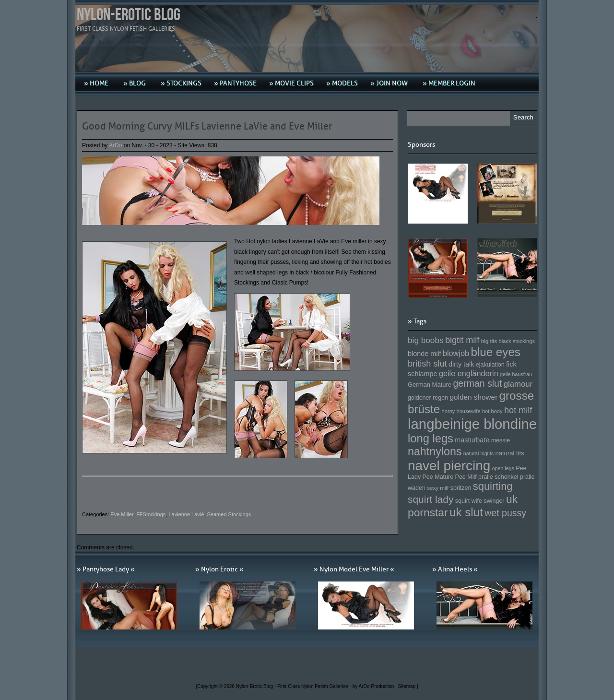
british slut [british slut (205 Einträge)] (427, 364)
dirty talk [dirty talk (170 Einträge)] (461, 364)
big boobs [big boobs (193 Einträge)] (426, 340)
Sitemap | (408, 686)
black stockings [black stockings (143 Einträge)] (517, 341)
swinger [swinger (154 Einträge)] (494, 501)
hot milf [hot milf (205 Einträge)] (518, 410)
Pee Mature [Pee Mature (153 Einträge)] (438, 477)
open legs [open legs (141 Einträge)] (503, 468)
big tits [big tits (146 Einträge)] (489, 341)
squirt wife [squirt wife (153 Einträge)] (469, 501)
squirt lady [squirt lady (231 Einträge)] (431, 499)
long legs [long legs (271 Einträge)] (431, 439)
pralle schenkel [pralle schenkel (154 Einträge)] (498, 477)
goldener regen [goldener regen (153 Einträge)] (428, 398)
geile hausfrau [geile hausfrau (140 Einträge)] (516, 374)
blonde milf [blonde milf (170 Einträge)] (425, 354)
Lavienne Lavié (186, 514)
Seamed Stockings (229, 514)
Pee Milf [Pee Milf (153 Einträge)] (466, 477)
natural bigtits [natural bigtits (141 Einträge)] (478, 453)
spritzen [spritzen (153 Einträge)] (461, 488)
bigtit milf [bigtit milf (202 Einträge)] (462, 340)
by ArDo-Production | (375, 686)
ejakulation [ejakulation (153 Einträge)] (490, 365)
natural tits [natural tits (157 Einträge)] (510, 453)
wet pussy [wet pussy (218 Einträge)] (505, 513)
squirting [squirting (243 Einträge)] (493, 486)
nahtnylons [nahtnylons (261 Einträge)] (435, 451)
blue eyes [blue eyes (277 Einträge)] (496, 352)
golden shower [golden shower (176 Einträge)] (474, 397)
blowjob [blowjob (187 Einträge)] (456, 353)
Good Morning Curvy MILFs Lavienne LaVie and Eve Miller (207, 126)
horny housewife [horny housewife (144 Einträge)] (461, 411)
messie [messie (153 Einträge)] (501, 440)
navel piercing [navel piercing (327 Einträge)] (449, 466)
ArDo (115, 145)
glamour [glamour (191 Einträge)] (518, 384)
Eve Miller (122, 514)
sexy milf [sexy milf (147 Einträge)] (438, 488)
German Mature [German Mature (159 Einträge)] (430, 385)
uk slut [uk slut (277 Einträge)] (466, 512)
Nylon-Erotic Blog (129, 15)
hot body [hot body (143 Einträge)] (492, 411)
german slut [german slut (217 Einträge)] (477, 383)
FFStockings (151, 514)
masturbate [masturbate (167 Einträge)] (472, 440)
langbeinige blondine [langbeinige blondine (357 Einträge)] (472, 424)
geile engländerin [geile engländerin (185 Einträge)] (469, 373)
